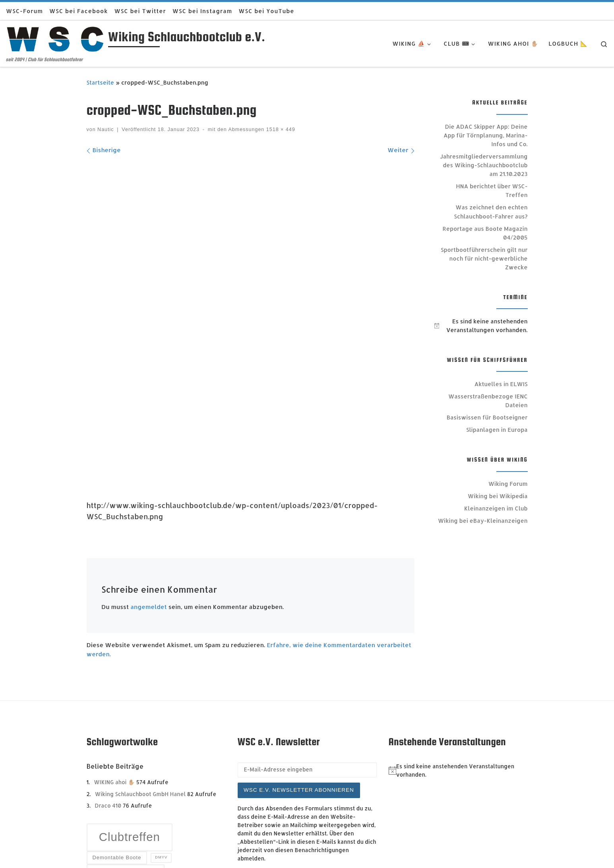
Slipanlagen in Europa (497, 430)
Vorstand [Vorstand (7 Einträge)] (149, 796)
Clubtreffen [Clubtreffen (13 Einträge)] (130, 691)
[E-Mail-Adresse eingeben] (307, 624)
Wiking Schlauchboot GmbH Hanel (140, 647)
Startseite (101, 82)
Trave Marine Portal (154, 854)
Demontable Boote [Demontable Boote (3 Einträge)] (117, 711)
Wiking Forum (508, 484)
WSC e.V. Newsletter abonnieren (299, 644)
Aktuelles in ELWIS (501, 384)
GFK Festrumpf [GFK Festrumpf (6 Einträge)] (126, 728)
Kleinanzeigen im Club (496, 508)
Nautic (106, 130)
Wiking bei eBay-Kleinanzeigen (483, 521)
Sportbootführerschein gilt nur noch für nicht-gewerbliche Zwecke (484, 258)
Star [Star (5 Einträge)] (102, 796)
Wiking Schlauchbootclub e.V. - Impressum (172, 843)
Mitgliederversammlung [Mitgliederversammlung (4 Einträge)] (130, 745)
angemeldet (149, 392)
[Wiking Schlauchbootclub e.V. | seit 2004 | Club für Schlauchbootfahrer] (56, 38)
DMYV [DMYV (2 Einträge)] (161, 711)
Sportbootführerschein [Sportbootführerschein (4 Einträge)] (129, 777)
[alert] (481, 326)
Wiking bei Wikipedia (498, 496)
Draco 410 (108, 659)
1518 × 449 (280, 130)
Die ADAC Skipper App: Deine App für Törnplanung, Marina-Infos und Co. (486, 135)
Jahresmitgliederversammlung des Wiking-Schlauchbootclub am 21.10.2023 (484, 165)
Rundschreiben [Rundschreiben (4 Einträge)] (117, 761)
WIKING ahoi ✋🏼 (114, 636)
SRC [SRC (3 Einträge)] (186, 777)
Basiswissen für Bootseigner (487, 417)
